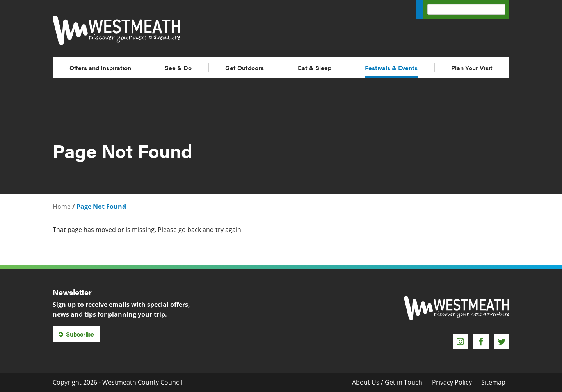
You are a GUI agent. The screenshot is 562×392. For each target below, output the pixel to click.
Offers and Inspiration (100, 68)
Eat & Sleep (315, 68)
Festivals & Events (391, 68)
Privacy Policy (452, 382)
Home (62, 207)
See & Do (178, 68)
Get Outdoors (245, 68)
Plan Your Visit (472, 68)
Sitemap (493, 382)
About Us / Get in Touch (387, 382)
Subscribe (80, 334)
